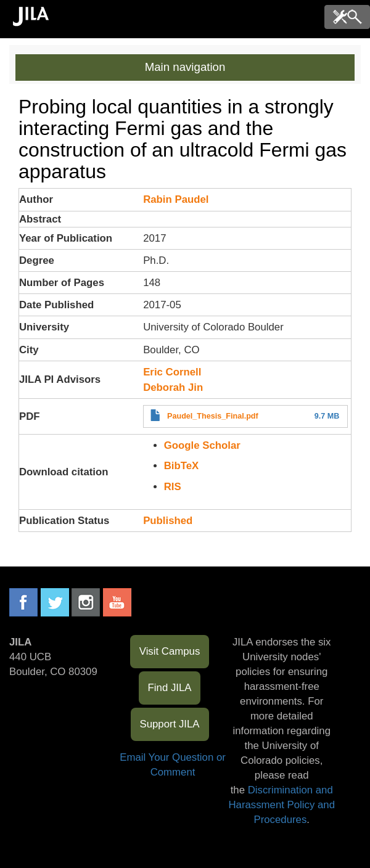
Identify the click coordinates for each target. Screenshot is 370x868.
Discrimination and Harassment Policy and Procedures (282, 805)
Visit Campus (170, 651)
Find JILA (170, 688)
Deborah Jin (173, 387)
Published (168, 521)
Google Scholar (202, 445)
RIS (173, 487)
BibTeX (182, 466)
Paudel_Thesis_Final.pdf (213, 416)
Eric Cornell (172, 372)
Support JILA (170, 724)
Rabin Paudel (176, 199)
